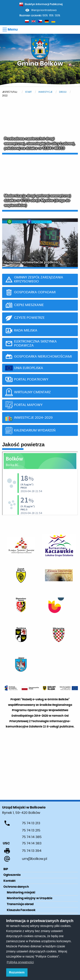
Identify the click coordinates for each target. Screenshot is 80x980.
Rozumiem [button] (17, 972)
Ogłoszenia (12, 875)
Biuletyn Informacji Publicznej (41, 4)
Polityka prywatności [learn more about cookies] (20, 962)
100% (45, 15)
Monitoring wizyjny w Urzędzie (30, 898)
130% (57, 15)
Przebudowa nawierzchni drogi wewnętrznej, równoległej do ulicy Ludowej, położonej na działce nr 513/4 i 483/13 (40, 143)
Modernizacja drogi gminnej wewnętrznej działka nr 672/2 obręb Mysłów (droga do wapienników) (37, 201)
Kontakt (9, 881)
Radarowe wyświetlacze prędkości (32, 262)
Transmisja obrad (20, 904)
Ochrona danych (16, 887)
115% (51, 15)
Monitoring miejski (21, 893)
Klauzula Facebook (21, 910)
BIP (6, 869)
